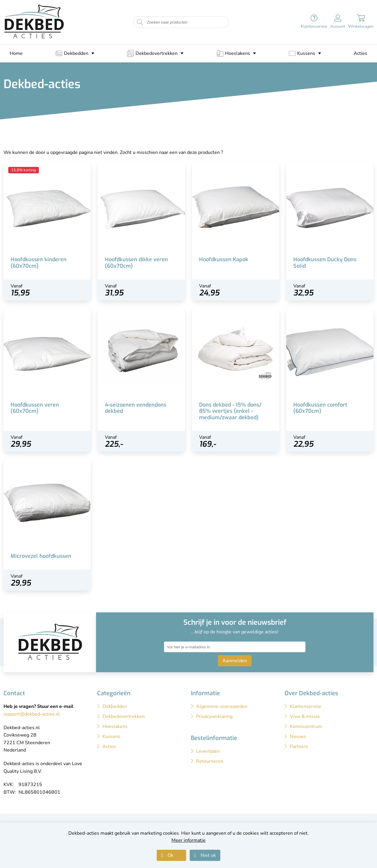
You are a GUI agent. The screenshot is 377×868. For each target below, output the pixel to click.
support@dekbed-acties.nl (32, 714)
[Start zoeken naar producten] (140, 22)
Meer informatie (188, 840)
